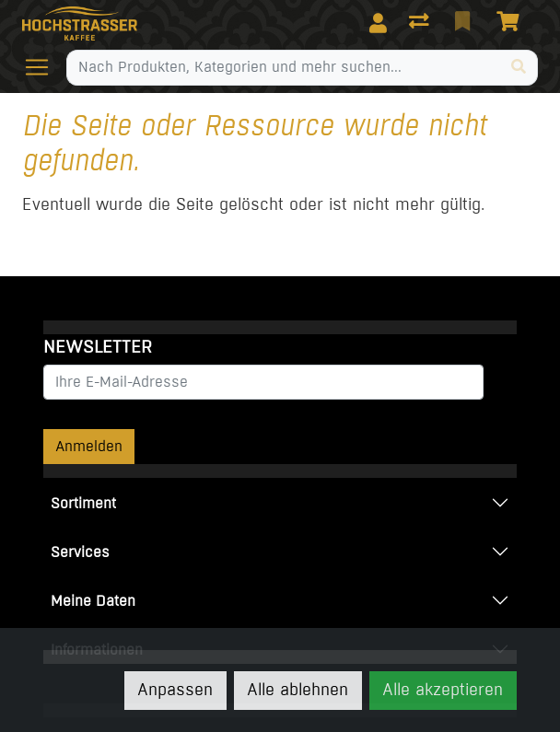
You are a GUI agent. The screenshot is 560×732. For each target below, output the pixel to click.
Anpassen (175, 690)
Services (80, 552)
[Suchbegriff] (284, 67)
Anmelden (89, 446)
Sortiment (83, 503)
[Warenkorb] (511, 23)
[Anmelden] (378, 23)
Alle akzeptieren (443, 690)
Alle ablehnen (297, 690)
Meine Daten (93, 601)
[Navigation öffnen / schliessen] (44, 67)
